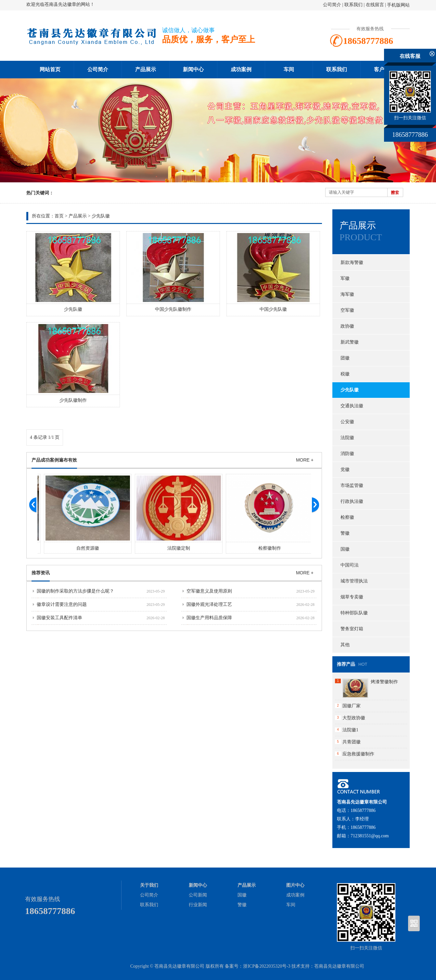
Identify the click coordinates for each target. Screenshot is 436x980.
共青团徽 (352, 742)
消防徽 (347, 454)
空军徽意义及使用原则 (209, 591)
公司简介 (332, 5)
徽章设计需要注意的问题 (62, 604)
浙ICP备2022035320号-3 (267, 966)
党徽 (345, 470)
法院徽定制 (193, 548)
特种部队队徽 (354, 613)
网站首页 (50, 69)
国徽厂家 (352, 706)
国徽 (345, 549)
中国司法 (350, 565)
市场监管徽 (352, 485)
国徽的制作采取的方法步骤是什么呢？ (75, 591)
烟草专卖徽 (352, 597)
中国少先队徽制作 (173, 309)
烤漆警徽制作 (384, 682)
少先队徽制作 (73, 400)
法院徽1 (350, 730)
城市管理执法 (354, 581)
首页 (59, 216)
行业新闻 (198, 905)
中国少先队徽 (273, 309)
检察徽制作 (284, 548)
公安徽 (347, 422)
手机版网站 (398, 5)
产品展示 (146, 69)
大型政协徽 (354, 718)
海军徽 (347, 294)
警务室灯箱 (352, 629)
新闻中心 (193, 69)
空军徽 (347, 310)
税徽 (345, 374)
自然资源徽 (102, 548)
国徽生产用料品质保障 (209, 618)
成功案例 (241, 69)
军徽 (345, 278)
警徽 (345, 533)
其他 (345, 645)
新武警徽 (350, 342)
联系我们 (353, 5)
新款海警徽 (352, 262)
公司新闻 (198, 895)
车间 (289, 69)
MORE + (305, 460)
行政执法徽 (352, 501)
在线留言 (375, 5)
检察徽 (347, 517)
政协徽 (347, 326)
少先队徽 (101, 216)
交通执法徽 (352, 406)
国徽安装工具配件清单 (59, 618)
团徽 (345, 358)
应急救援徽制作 (358, 754)
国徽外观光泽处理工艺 (209, 604)
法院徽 (347, 438)
